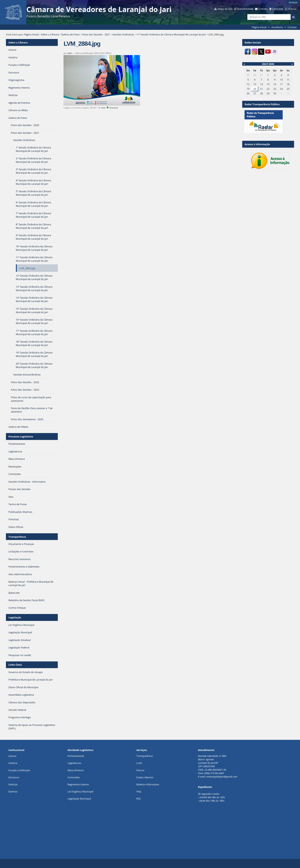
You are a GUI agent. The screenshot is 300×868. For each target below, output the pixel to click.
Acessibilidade (245, 9)
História (13, 763)
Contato (263, 9)
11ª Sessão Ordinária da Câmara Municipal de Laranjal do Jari (171, 34)
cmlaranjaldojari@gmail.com (222, 777)
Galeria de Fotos (71, 34)
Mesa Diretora (76, 770)
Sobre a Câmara (50, 34)
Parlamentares (76, 756)
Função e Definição (19, 770)
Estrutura (14, 777)
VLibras (292, 9)
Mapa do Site (225, 9)
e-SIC (139, 763)
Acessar (293, 2)
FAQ (139, 791)
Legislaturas (74, 763)
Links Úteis (15, 665)
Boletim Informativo (148, 784)
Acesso (12, 756)
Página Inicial (259, 27)
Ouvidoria (277, 27)
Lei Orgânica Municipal (80, 791)
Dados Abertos (145, 777)
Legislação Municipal (79, 799)
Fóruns (140, 770)
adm (70, 53)
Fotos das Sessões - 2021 (96, 34)
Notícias (13, 784)
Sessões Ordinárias (123, 34)
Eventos (13, 791)
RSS (139, 799)
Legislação (15, 617)
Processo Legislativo (21, 436)
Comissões (74, 777)
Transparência (17, 537)
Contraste (278, 9)
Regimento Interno (78, 784)
